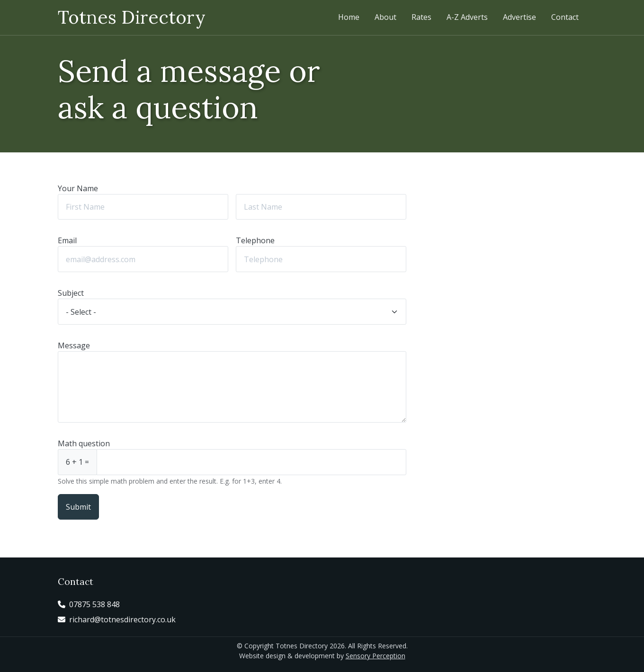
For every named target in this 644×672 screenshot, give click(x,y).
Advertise (519, 17)
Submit (78, 507)
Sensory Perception (376, 656)
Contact (565, 17)
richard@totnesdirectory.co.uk (122, 619)
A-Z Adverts (467, 17)
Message (74, 345)
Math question (84, 443)
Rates (421, 17)
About (385, 17)
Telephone (255, 240)
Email (67, 240)
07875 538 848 (94, 604)
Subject (71, 293)
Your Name (78, 188)
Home (349, 17)
